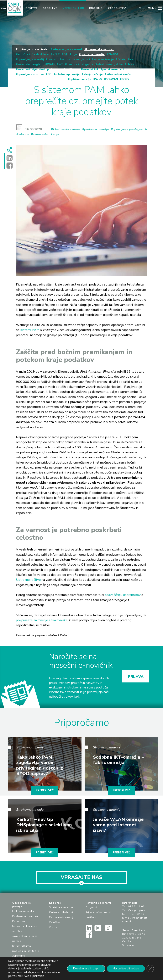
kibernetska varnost (100, 49)
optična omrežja (80, 79)
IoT (61, 64)
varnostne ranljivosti (76, 59)
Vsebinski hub (73, 8)
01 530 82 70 (136, 914)
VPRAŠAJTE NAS (81, 879)
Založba (54, 922)
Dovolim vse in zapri (84, 968)
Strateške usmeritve (61, 907)
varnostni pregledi (30, 64)
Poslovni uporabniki (25, 916)
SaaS (99, 79)
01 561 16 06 (136, 907)
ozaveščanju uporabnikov (123, 595)
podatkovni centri (114, 69)
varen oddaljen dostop (33, 69)
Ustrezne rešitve (28, 580)
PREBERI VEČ (45, 790)
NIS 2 (56, 54)
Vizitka (53, 927)
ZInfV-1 (113, 54)
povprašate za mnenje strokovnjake (42, 620)
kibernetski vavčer (119, 74)
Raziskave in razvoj (61, 917)
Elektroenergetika (23, 911)
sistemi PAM (30, 330)
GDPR (126, 79)
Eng (4, 9)
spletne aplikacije (67, 74)
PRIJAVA (136, 677)
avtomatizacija (104, 59)
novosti (53, 59)
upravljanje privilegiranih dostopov (42, 79)
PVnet (141, 8)
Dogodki (91, 907)
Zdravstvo (19, 956)
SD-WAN (112, 79)
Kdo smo (96, 8)
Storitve (50, 8)
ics (131, 59)
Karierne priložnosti (61, 912)
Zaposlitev (117, 8)
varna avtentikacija (66, 69)
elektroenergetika (110, 64)
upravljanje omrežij (31, 59)
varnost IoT (91, 69)
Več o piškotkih (44, 976)
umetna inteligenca (80, 64)
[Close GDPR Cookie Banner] (150, 969)
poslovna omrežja (93, 54)
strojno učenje (93, 74)
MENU (152, 8)
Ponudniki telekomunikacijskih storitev (25, 926)
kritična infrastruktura (33, 54)
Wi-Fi (51, 64)
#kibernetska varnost (66, 129)
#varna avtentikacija (45, 134)
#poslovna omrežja (96, 129)
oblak (130, 64)
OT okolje (70, 54)
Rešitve (32, 8)
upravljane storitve (31, 74)
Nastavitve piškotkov (125, 968)
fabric (122, 59)
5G (49, 74)
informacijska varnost (67, 49)
